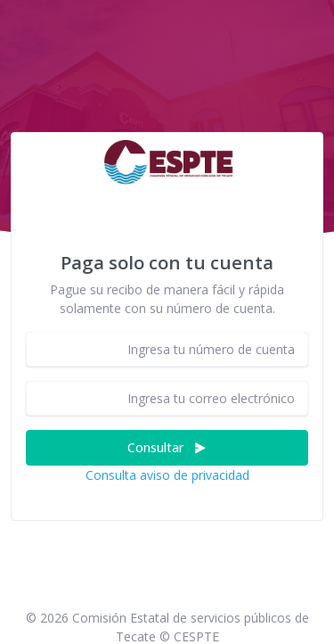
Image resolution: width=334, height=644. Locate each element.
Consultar (167, 447)
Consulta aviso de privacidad (167, 475)
